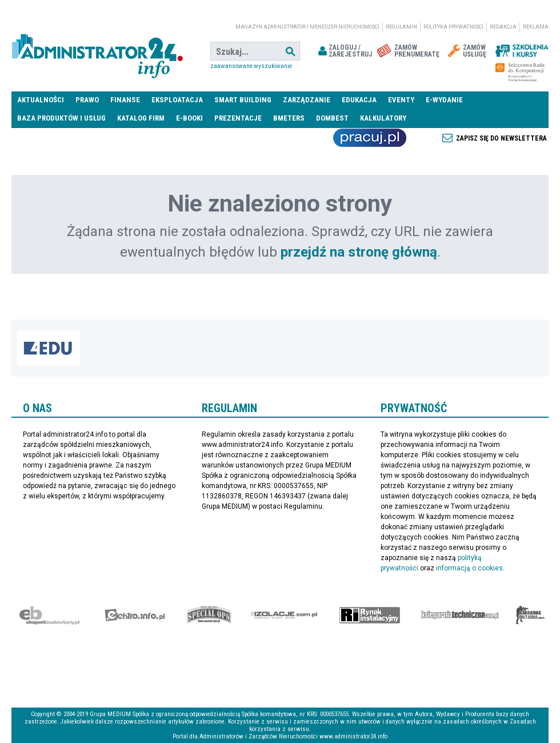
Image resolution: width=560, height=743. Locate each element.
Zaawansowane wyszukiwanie (251, 66)
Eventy (401, 100)
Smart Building (243, 100)
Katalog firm (141, 118)
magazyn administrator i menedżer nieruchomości (307, 27)
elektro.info (135, 615)
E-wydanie (444, 100)
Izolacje (284, 615)
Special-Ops (209, 615)
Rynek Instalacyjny (370, 615)
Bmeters (289, 118)
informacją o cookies (469, 568)
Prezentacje (238, 118)
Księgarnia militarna (530, 615)
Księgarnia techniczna (460, 615)
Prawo (87, 100)
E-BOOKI (189, 118)
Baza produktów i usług (61, 118)
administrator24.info (97, 51)
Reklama (536, 27)
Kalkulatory (383, 118)
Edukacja (359, 100)
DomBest (332, 118)
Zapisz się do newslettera (501, 138)
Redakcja (503, 27)
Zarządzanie (307, 100)
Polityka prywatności (453, 27)
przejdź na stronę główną (359, 252)
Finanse (125, 100)
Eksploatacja (177, 100)
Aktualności (41, 100)
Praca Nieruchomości (370, 138)
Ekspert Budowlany (49, 615)
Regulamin (401, 27)
